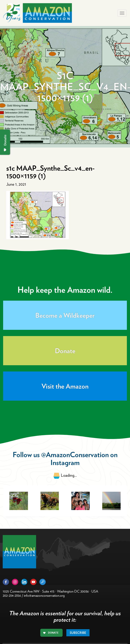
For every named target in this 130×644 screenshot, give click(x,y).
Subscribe (78, 633)
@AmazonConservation (75, 455)
